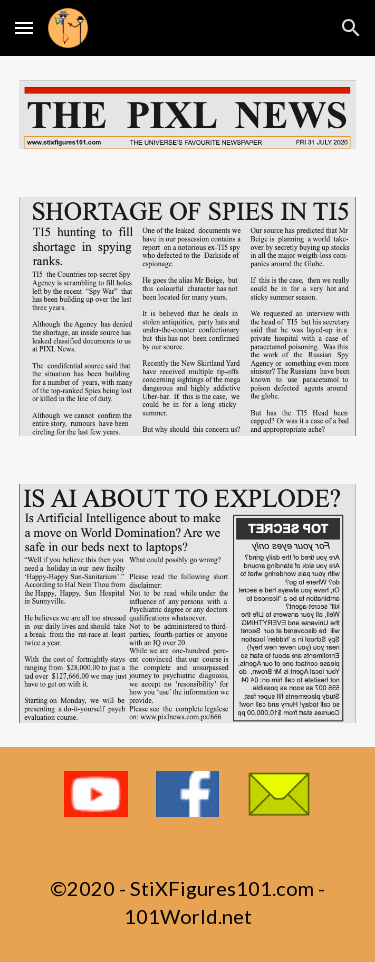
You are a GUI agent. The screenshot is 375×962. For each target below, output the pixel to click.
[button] (24, 27)
